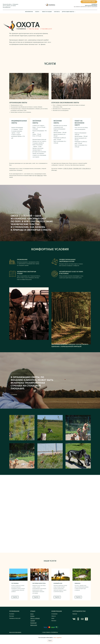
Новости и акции (47, 12)
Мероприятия (29, 12)
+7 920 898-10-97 (46, 29)
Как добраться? (7, 7)
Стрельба (33, 625)
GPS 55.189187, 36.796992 (9, 6)
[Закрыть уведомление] (99, 636)
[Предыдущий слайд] (4, 589)
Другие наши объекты (68, 12)
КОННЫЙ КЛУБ (58, 588)
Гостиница (12, 618)
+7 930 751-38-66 (33, 29)
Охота (32, 618)
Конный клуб (33, 627)
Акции (53, 623)
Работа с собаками (35, 623)
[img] (74, 624)
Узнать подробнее (57, 638)
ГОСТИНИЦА (15, 588)
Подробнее (14, 399)
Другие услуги (34, 630)
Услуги (37, 12)
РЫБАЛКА (77, 588)
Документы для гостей (15, 623)
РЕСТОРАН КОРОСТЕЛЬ (39, 588)
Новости (54, 621)
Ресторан (12, 621)
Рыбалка (32, 621)
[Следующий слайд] (96, 589)
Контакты (57, 12)
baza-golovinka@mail (91, 6)
